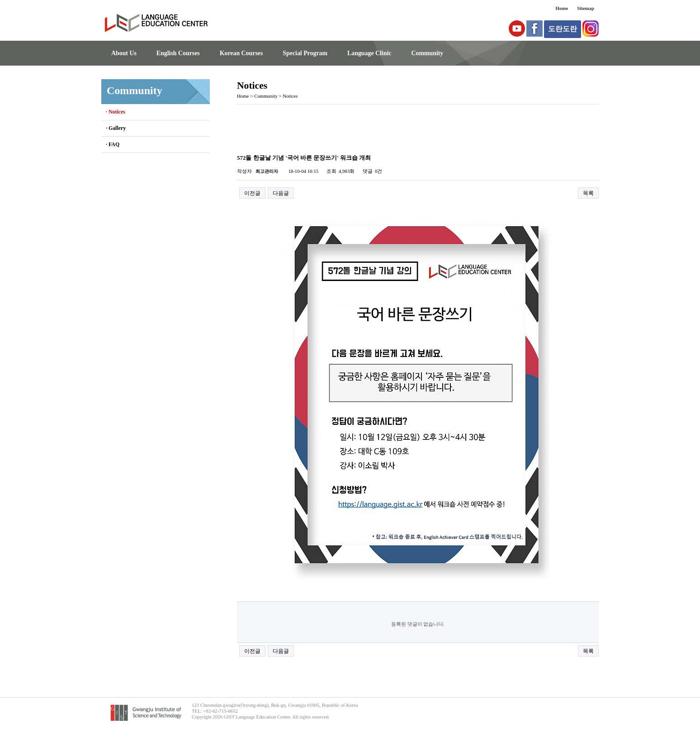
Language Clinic (369, 53)
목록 (588, 193)
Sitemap (586, 8)
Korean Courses (241, 53)
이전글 (252, 193)
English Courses (178, 53)
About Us (124, 53)
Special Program (305, 53)
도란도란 (563, 29)
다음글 (281, 193)
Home (562, 8)
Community (427, 53)
